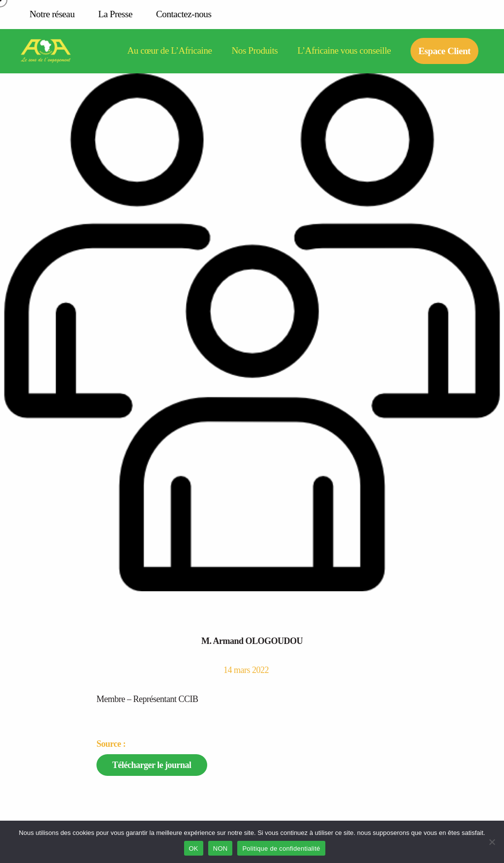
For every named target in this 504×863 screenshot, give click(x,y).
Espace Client (444, 51)
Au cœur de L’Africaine (169, 51)
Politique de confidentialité (281, 848)
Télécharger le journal (152, 765)
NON (220, 848)
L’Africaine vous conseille (344, 51)
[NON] (492, 842)
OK (194, 848)
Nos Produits (255, 51)
